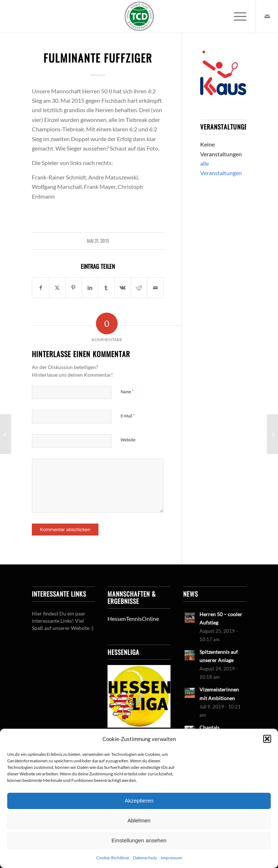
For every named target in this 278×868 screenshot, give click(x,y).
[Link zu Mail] (267, 16)
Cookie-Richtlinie (113, 858)
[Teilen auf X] (57, 288)
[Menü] (237, 16)
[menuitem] (237, 16)
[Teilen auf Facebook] (40, 288)
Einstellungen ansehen (139, 840)
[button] (267, 739)
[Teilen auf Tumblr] (106, 288)
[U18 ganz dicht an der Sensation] (6, 434)
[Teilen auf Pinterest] (73, 288)
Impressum (171, 858)
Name (127, 391)
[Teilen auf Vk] (123, 288)
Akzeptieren (139, 801)
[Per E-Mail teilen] (155, 288)
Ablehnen (139, 820)
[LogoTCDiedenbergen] (139, 16)
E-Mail (128, 416)
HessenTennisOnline (133, 619)
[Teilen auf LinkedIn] (90, 288)
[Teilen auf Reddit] (139, 288)
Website (128, 440)
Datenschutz (145, 858)
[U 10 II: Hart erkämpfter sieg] (272, 434)
